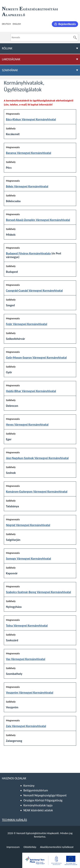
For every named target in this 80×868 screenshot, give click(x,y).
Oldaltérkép (30, 847)
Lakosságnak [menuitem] (11, 59)
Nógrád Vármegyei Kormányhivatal (28, 525)
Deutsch (6, 24)
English (17, 24)
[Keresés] (75, 38)
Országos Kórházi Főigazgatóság (43, 800)
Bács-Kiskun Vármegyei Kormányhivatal (31, 119)
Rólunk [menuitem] (7, 48)
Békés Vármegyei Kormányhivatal (27, 186)
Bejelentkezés (67, 24)
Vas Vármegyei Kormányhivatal (26, 659)
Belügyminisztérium (36, 790)
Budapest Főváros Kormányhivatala (28, 253)
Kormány (29, 786)
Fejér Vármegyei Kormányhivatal (27, 324)
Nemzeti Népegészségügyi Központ (45, 795)
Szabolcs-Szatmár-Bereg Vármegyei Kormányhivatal (38, 592)
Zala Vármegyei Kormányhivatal (26, 726)
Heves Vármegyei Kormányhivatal (27, 425)
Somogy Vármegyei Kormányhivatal (28, 559)
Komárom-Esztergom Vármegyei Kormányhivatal (37, 492)
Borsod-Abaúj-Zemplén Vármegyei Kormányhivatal (38, 220)
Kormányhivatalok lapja (38, 805)
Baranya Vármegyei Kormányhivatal (28, 153)
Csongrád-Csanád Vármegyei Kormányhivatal (34, 291)
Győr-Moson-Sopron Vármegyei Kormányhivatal (36, 358)
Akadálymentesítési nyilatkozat (57, 847)
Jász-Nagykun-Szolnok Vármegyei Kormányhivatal (37, 458)
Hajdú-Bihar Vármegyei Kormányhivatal (31, 391)
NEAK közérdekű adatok (38, 810)
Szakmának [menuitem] (10, 70)
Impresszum (13, 847)
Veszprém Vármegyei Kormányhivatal (30, 693)
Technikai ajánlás (14, 820)
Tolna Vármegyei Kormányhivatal (27, 626)
